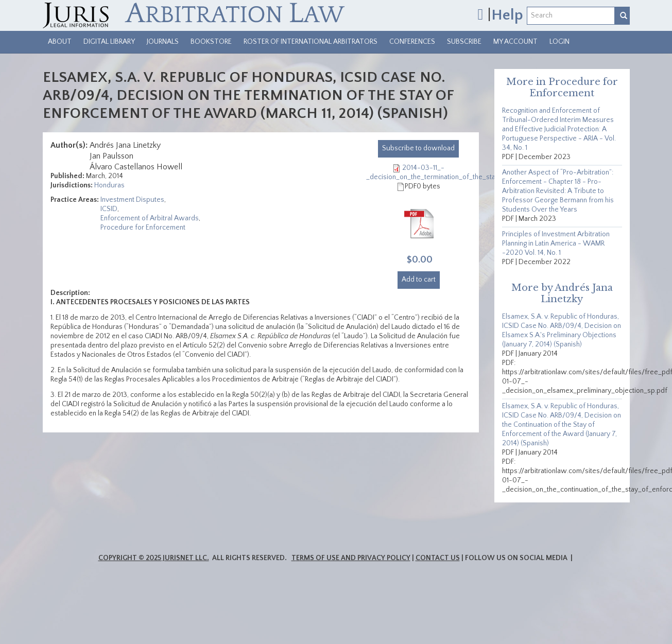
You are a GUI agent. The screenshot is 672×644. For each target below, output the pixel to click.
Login (559, 42)
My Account (515, 42)
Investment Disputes (132, 200)
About (60, 42)
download (418, 148)
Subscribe (464, 42)
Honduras (109, 185)
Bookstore (211, 42)
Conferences (412, 42)
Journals (163, 42)
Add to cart (419, 280)
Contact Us (438, 558)
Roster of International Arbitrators (311, 42)
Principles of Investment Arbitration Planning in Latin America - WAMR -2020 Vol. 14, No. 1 (556, 243)
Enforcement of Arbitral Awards (150, 218)
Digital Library (109, 42)
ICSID (109, 209)
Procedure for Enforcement (143, 228)
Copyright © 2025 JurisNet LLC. (154, 558)
